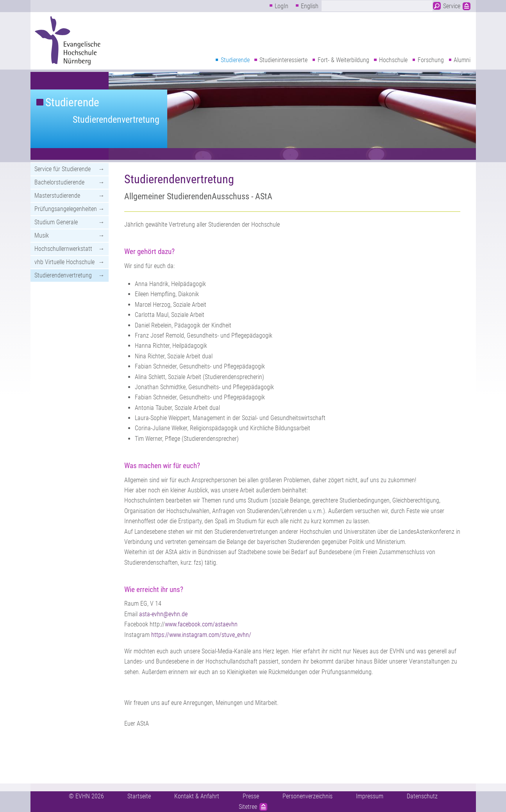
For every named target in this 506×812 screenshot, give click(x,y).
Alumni (462, 60)
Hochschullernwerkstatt (63, 249)
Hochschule (393, 60)
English (310, 6)
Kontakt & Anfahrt (197, 796)
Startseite (139, 796)
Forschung (431, 60)
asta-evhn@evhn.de (163, 614)
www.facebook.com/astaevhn (201, 624)
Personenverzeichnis (308, 796)
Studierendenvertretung (116, 120)
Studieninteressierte (283, 60)
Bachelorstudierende (59, 182)
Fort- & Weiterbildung (343, 60)
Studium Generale (56, 222)
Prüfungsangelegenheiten (66, 209)
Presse (251, 796)
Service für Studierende (63, 169)
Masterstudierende (57, 196)
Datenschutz (422, 796)
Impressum (370, 796)
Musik (42, 235)
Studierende (235, 60)
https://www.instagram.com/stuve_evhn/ (201, 635)
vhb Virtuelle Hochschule (64, 262)
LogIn (282, 6)
